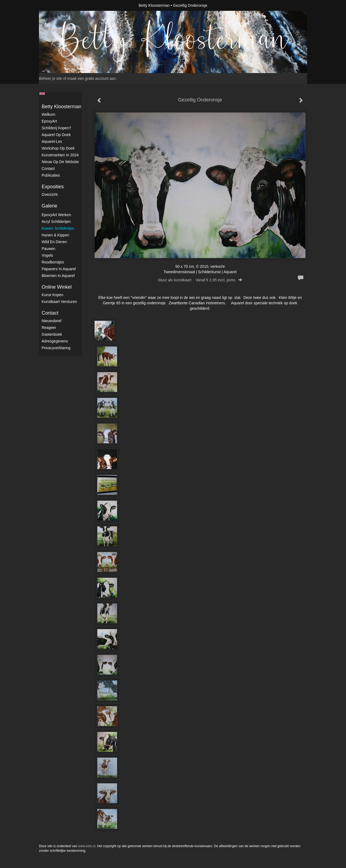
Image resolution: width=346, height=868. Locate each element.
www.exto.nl (87, 846)
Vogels (47, 255)
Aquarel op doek (56, 135)
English (42, 94)
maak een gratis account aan (92, 78)
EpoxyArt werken (56, 215)
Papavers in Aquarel (59, 269)
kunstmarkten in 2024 (60, 155)
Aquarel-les (52, 141)
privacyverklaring (56, 348)
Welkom (48, 114)
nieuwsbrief (51, 321)
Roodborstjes (53, 262)
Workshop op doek (58, 148)
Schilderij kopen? (56, 128)
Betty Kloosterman (154, 5)
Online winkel (57, 287)
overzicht (50, 194)
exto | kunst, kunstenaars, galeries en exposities (54, 5)
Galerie (49, 206)
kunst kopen (52, 295)
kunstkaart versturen (59, 302)
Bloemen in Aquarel (58, 276)
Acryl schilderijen (56, 222)
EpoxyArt (49, 121)
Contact (48, 169)
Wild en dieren (54, 242)
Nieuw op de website (60, 162)
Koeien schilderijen (58, 228)
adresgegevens (55, 341)
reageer (49, 328)
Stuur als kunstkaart (200, 280)
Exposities (53, 187)
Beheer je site (51, 78)
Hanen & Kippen (55, 235)
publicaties (51, 175)
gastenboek (52, 334)
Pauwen (49, 249)
